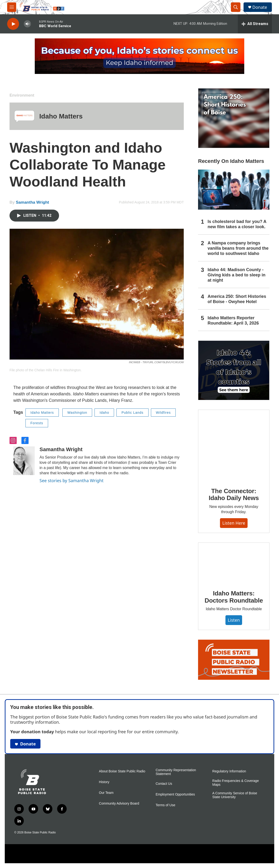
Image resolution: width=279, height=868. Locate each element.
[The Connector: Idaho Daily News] (234, 445)
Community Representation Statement (176, 772)
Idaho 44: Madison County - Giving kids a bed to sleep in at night (237, 275)
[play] (13, 24)
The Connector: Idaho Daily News (234, 495)
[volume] (27, 24)
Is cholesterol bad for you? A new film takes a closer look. (237, 224)
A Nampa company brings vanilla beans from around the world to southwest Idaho (238, 248)
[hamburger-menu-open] (12, 7)
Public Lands (132, 413)
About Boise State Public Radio (122, 771)
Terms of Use (165, 805)
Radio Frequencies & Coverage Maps (236, 783)
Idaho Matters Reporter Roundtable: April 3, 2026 (233, 320)
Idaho (104, 413)
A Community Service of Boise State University (235, 795)
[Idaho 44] (234, 370)
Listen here (234, 523)
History (104, 782)
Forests (37, 423)
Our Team (106, 793)
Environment (22, 95)
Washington (77, 413)
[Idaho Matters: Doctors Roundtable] (234, 563)
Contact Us (164, 784)
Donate (260, 7)
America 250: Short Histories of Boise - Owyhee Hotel (237, 299)
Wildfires (163, 413)
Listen (234, 620)
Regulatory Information (229, 771)
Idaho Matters (61, 116)
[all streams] (255, 24)
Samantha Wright (32, 202)
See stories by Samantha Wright (72, 480)
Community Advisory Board (119, 803)
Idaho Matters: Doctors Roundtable (234, 597)
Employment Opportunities (175, 794)
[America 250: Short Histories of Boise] (234, 118)
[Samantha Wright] (24, 461)
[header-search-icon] (236, 7)
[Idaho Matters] (24, 116)
